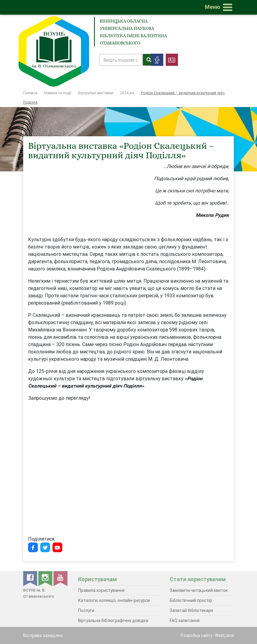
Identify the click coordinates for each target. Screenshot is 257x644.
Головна (30, 93)
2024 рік (127, 93)
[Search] (121, 60)
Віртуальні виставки (96, 93)
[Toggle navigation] (220, 7)
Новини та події (58, 93)
